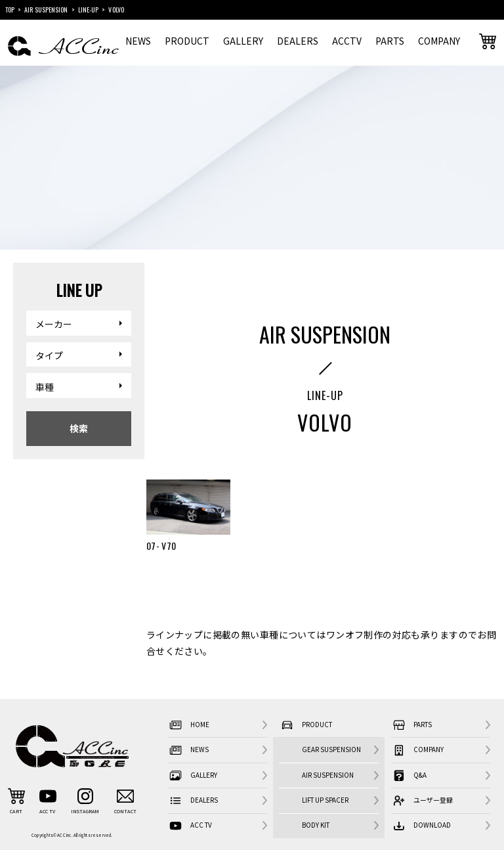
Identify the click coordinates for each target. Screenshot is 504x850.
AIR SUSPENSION (328, 775)
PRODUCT (187, 41)
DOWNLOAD (421, 826)
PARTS (390, 41)
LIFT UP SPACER (325, 800)
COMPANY (439, 41)
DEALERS (298, 41)
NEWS (138, 41)
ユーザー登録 (422, 801)
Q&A (409, 775)
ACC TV (189, 826)
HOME (188, 726)
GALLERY (243, 41)
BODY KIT (316, 825)
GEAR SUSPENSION (331, 749)
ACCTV (347, 41)
